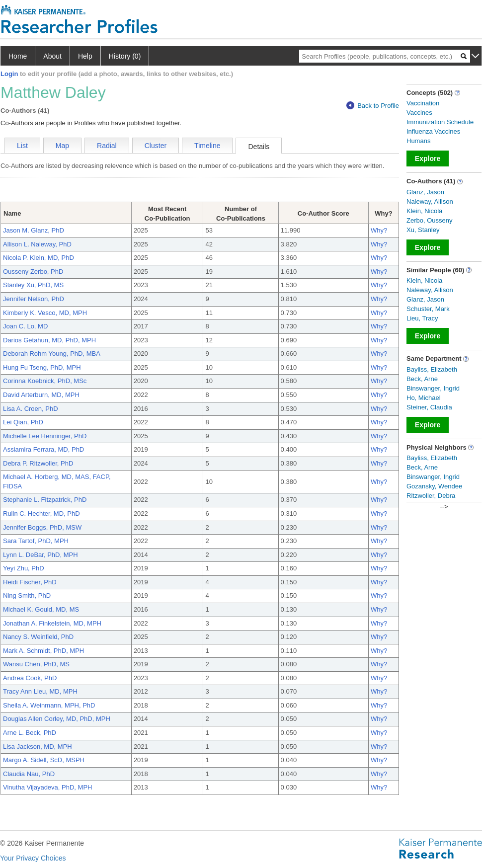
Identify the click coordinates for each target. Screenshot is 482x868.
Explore (428, 158)
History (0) (125, 56)
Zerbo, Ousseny (430, 220)
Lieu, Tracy (422, 318)
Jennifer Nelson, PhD (34, 299)
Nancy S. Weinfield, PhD (38, 637)
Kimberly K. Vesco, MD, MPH (45, 313)
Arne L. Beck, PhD (30, 733)
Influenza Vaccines (433, 131)
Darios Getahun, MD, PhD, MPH (49, 340)
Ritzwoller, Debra (431, 496)
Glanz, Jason (425, 192)
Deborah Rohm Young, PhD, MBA (52, 354)
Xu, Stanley (423, 230)
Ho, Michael (424, 398)
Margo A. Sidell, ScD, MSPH (44, 760)
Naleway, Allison (430, 201)
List (22, 146)
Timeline (207, 146)
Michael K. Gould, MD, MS (41, 609)
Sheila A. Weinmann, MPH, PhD (49, 705)
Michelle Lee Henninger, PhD (45, 436)
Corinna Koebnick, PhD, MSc (45, 381)
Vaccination (423, 103)
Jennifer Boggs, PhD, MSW (42, 527)
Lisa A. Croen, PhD (31, 409)
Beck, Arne (422, 379)
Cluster (156, 146)
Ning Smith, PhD (27, 595)
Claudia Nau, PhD (29, 774)
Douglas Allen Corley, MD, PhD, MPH (57, 719)
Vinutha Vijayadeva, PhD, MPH (47, 787)
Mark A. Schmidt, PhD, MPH (43, 651)
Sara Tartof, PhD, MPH (36, 541)
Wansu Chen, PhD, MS (36, 664)
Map (62, 146)
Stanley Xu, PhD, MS (33, 285)
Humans (418, 141)
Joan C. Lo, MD (25, 326)
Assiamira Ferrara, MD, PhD (43, 449)
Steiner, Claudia (429, 407)
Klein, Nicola (424, 211)
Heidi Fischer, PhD (30, 582)
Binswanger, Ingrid (433, 388)
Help (85, 56)
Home (18, 56)
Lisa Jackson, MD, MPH (38, 747)
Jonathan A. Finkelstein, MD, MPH (52, 623)
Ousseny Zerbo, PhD (33, 272)
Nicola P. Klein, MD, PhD (39, 258)
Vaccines (419, 113)
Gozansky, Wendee (434, 486)
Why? (379, 230)
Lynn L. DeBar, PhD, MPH (40, 555)
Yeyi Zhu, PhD (24, 568)
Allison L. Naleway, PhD (37, 244)
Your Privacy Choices (33, 858)
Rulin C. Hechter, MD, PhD (41, 513)
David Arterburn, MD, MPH (41, 395)
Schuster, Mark (428, 309)
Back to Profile (373, 106)
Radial (107, 146)
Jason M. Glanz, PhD (34, 230)
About (52, 56)
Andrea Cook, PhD (30, 678)
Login (9, 74)
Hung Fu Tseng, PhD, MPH (42, 367)
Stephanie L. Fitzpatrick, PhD (45, 500)
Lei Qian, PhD (23, 422)
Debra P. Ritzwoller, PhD (38, 463)
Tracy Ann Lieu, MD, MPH (40, 691)
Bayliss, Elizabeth (432, 369)
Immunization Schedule (440, 122)
